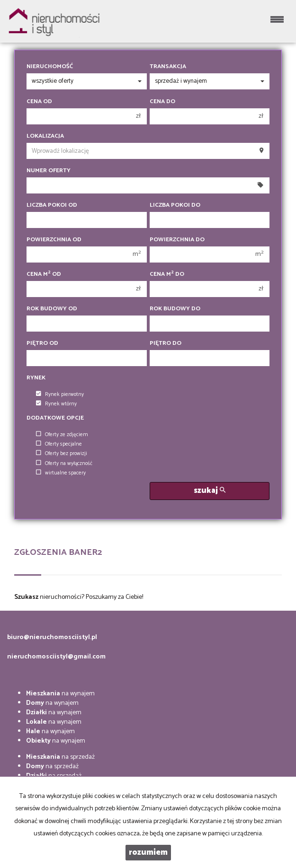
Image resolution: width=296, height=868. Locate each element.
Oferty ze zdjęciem (62, 435)
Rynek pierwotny (60, 395)
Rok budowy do (175, 309)
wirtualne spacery (61, 473)
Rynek (36, 378)
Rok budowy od (52, 309)
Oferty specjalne (59, 444)
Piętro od (42, 343)
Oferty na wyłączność (64, 464)
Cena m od (44, 274)
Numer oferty (49, 171)
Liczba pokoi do (175, 205)
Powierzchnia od (54, 240)
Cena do (162, 102)
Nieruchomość (50, 67)
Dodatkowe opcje (55, 418)
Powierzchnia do (177, 240)
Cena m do (167, 274)
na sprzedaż (60, 757)
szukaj (210, 491)
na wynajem (60, 694)
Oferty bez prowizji (62, 454)
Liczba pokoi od (52, 205)
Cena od (39, 102)
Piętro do (166, 343)
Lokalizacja (45, 136)
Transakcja (168, 67)
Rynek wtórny (56, 404)
